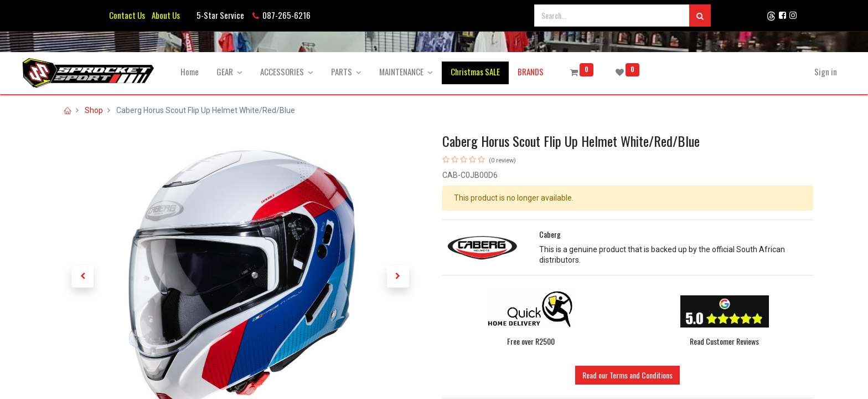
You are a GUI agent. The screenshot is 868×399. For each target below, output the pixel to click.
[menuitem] (222, 72)
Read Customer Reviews (724, 341)
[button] (82, 277)
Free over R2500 (531, 341)
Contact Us (127, 15)
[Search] (700, 16)
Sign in (793, 71)
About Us (164, 15)
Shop (94, 110)
